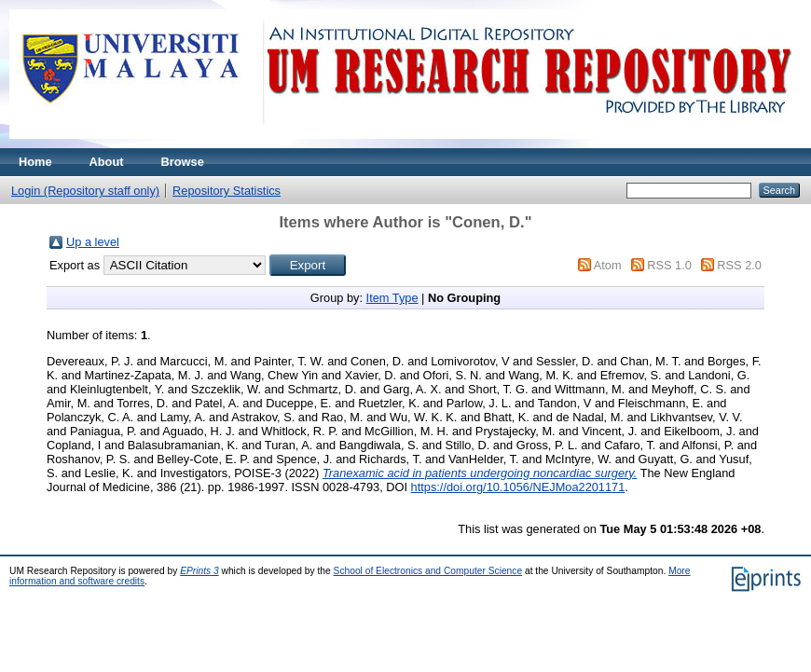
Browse (183, 162)
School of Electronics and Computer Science (428, 571)
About (107, 162)
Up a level (93, 242)
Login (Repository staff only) (85, 191)
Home (35, 162)
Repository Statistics (227, 191)
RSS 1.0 (669, 265)
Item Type (392, 298)
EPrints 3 (199, 571)
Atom (608, 265)
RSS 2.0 (739, 265)
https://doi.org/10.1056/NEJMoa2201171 (518, 487)
